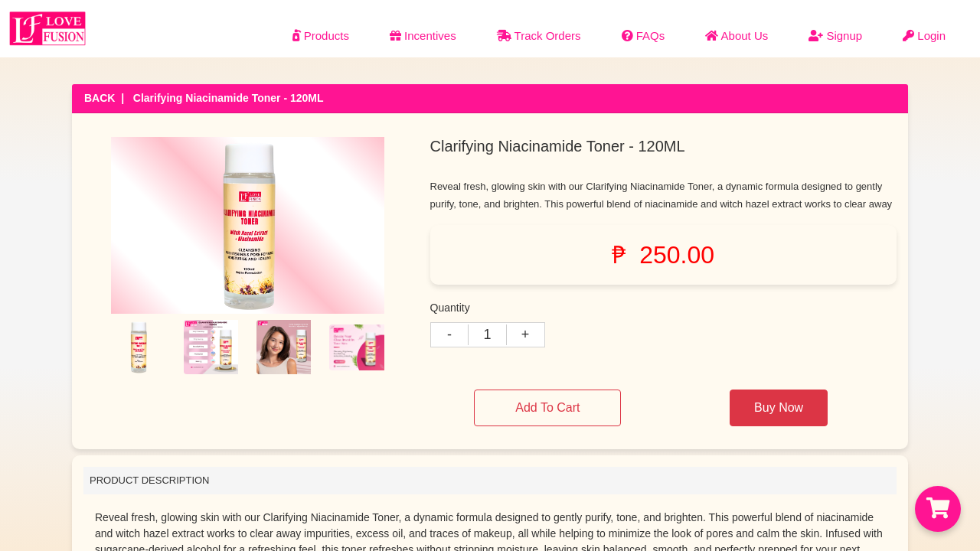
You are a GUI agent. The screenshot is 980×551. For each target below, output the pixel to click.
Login (924, 36)
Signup (835, 36)
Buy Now (779, 408)
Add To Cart (547, 408)
